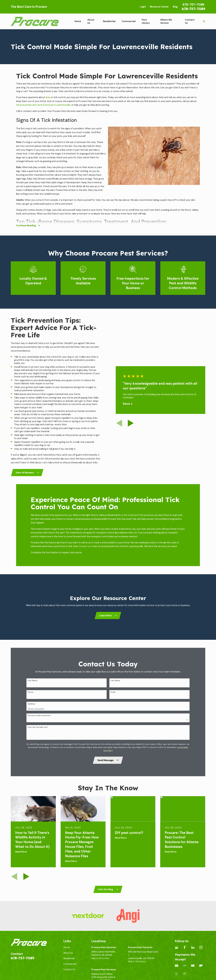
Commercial (70, 964)
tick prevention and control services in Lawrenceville (43, 105)
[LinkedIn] (193, 947)
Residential (69, 958)
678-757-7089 (193, 9)
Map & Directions (100, 958)
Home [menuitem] (78, 21)
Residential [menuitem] (109, 21)
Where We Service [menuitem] (166, 21)
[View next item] (26, 877)
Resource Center (159, 7)
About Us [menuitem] (91, 21)
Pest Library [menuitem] (146, 21)
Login (143, 7)
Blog (175, 7)
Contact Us (69, 969)
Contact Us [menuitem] (190, 21)
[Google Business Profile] (177, 947)
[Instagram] (201, 947)
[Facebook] (185, 947)
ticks (48, 97)
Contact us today (88, 546)
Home (67, 947)
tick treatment (131, 515)
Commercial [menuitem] (129, 21)
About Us (68, 953)
